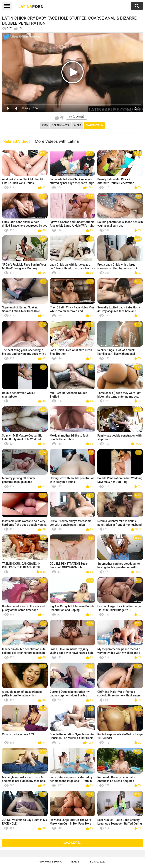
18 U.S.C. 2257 (97, 862)
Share (77, 125)
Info (45, 125)
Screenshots (61, 125)
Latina (31, 6)
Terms (75, 862)
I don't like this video (62, 118)
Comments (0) (94, 125)
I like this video (57, 118)
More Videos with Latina (57, 141)
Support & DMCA (50, 862)
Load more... (73, 843)
